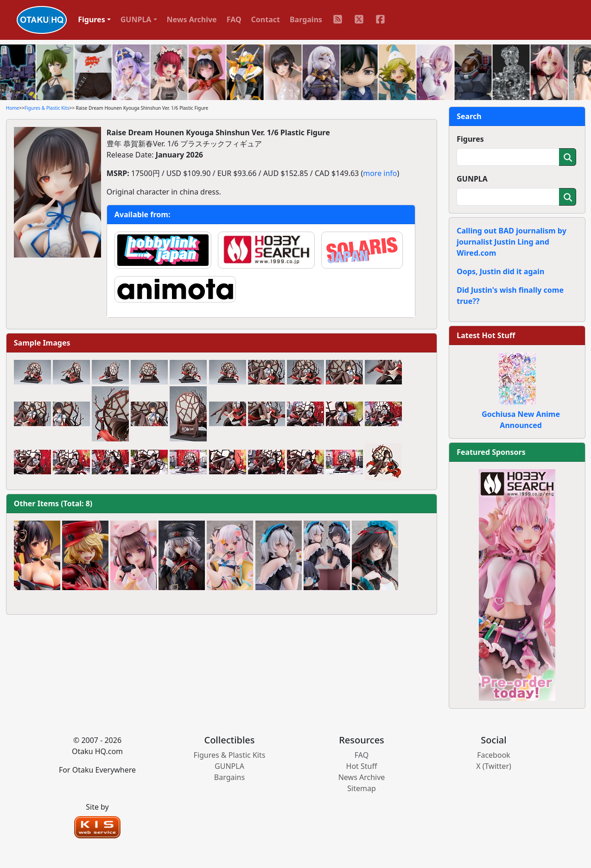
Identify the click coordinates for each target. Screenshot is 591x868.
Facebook (494, 755)
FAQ (234, 19)
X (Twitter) (494, 766)
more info (380, 173)
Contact (266, 19)
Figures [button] (92, 19)
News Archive (192, 19)
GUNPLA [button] (136, 19)
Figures (470, 139)
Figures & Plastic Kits (47, 108)
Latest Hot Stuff (486, 335)
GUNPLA (472, 179)
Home (13, 108)
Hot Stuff (362, 766)
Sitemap (362, 788)
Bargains (306, 19)
